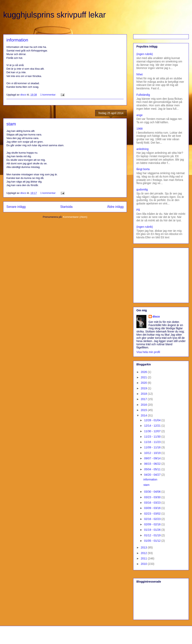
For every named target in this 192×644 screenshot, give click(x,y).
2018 (144, 394)
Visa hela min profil (148, 352)
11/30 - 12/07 (153, 431)
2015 (144, 410)
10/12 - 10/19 (153, 453)
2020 (144, 383)
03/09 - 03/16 (153, 508)
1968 (139, 129)
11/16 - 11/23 (153, 442)
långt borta (143, 169)
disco (156, 317)
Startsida (66, 207)
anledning (142, 149)
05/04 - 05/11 (153, 469)
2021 (144, 377)
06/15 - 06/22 (153, 464)
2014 (144, 415)
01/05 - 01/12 (153, 541)
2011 (144, 558)
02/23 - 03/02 (153, 514)
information (17, 40)
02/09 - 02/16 (153, 524)
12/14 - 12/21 (153, 426)
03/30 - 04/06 (153, 492)
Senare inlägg (16, 207)
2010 (144, 564)
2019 (144, 388)
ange (139, 115)
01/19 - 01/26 (153, 530)
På (138, 210)
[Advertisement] (161, 274)
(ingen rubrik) (145, 54)
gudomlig (142, 189)
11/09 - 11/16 (153, 447)
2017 (144, 399)
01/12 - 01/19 (153, 535)
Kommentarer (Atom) (75, 217)
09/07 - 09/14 (153, 458)
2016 (144, 405)
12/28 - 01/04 (153, 420)
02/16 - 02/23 (153, 519)
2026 (144, 372)
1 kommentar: (48, 95)
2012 (144, 553)
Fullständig (143, 95)
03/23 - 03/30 (153, 497)
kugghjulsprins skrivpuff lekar (54, 15)
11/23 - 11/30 (153, 437)
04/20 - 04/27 (153, 475)
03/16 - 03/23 (153, 503)
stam (11, 124)
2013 (144, 547)
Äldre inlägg (115, 207)
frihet (139, 74)
